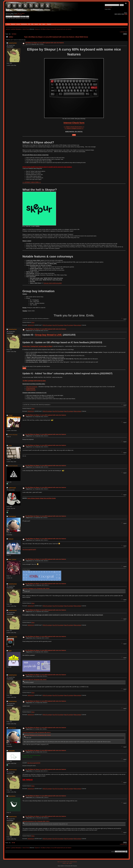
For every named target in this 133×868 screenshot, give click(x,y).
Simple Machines (73, 862)
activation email (18, 15)
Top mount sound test (32, 387)
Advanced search (108, 7)
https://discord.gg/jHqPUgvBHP (29, 549)
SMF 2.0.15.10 (61, 862)
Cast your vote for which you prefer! (53, 283)
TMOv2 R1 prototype (47, 325)
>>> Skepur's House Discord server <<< (74, 127)
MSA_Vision (12, 559)
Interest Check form (74, 123)
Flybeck (11, 539)
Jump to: (113, 852)
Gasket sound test (31, 390)
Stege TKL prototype (69, 325)
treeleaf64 (11, 751)
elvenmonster (13, 637)
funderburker (13, 43)
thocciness (12, 796)
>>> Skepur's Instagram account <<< (74, 128)
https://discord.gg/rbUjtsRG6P (34, 763)
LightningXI (12, 488)
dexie (10, 446)
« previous (122, 32)
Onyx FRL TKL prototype (58, 325)
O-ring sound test (31, 388)
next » (126, 32)
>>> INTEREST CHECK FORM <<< (32, 182)
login (19, 13)
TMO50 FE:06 (31, 325)
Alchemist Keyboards (13, 466)
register (23, 13)
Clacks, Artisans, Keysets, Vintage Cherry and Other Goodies (42, 498)
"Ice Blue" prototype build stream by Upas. (34, 381)
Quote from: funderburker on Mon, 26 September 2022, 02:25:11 (37, 733)
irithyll (10, 415)
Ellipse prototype (77, 325)
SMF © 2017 (67, 862)
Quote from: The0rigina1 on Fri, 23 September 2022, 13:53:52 (36, 589)
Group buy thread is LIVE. (49, 335)
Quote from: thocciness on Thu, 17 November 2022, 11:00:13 (36, 821)
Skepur (33, 322)
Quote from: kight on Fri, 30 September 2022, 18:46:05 (35, 680)
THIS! (126, 14)
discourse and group (13, 435)
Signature (37, 29)
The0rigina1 (12, 516)
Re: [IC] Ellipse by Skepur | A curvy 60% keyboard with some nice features (46, 329)
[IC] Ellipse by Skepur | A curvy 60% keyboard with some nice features (45, 43)
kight (10, 651)
